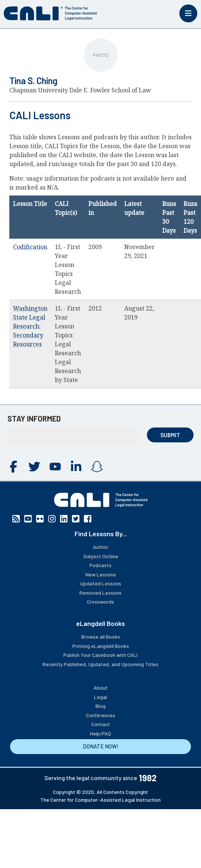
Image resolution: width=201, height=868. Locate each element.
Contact (101, 724)
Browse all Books (101, 637)
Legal (100, 697)
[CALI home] (50, 13)
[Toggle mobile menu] (188, 13)
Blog (100, 706)
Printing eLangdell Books (101, 646)
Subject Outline (101, 556)
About (101, 688)
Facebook (13, 467)
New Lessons (101, 574)
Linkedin (76, 467)
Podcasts (100, 565)
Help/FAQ (100, 733)
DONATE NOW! (101, 746)
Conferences (101, 715)
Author (101, 547)
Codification (30, 247)
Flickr (40, 519)
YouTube (55, 467)
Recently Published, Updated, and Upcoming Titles (100, 664)
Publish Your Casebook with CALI (100, 655)
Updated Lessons (101, 583)
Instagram (97, 467)
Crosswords (100, 602)
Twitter (34, 467)
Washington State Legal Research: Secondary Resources (30, 326)
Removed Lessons (100, 593)
